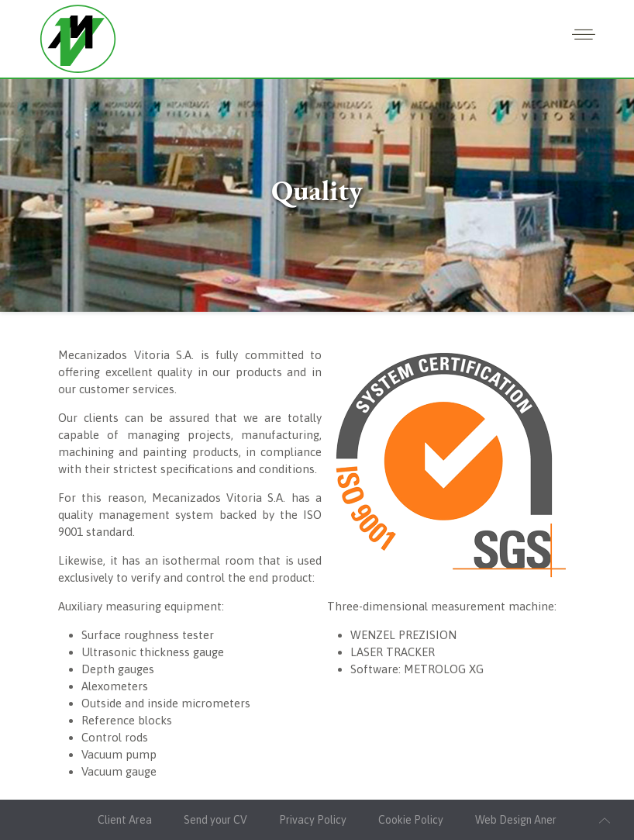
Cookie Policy (411, 820)
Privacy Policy (313, 820)
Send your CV (215, 820)
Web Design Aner (516, 820)
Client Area (125, 820)
